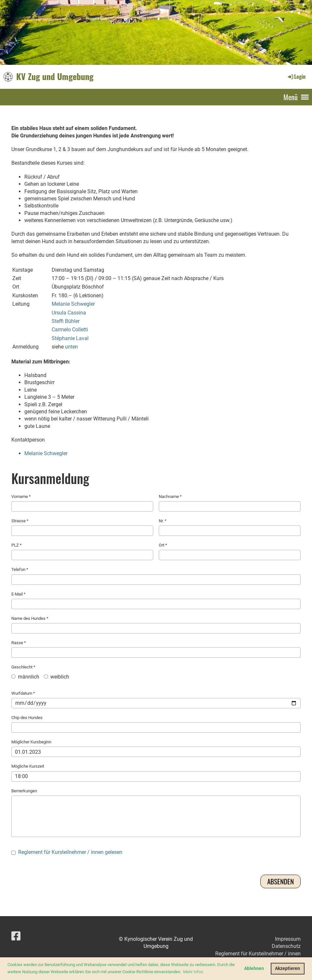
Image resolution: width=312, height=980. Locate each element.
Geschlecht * (156, 674)
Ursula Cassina (69, 313)
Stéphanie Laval (70, 338)
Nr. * (230, 527)
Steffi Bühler (66, 321)
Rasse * (156, 649)
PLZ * (82, 551)
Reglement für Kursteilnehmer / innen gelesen (70, 852)
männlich (25, 677)
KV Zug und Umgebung (55, 77)
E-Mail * (156, 600)
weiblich (56, 677)
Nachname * (230, 503)
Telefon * (156, 576)
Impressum (288, 939)
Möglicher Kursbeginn (156, 748)
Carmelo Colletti (70, 330)
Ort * (230, 551)
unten (71, 347)
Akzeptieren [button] (287, 968)
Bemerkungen (156, 813)
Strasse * (82, 527)
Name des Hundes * (156, 625)
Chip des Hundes (156, 724)
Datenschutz (286, 946)
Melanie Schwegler (73, 304)
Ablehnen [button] (254, 968)
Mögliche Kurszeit (156, 773)
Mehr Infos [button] (193, 972)
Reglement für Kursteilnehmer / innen (258, 954)
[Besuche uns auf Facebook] (16, 936)
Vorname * (82, 503)
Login (296, 77)
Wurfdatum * (156, 700)
